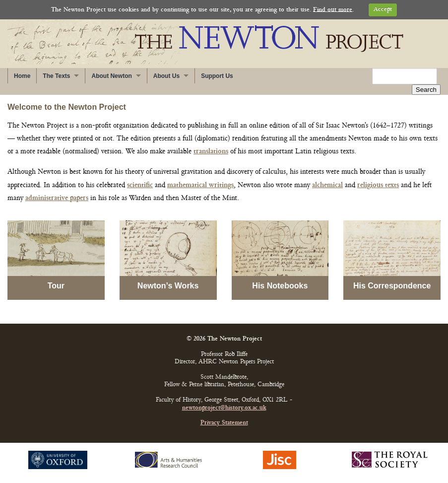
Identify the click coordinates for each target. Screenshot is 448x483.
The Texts (56, 76)
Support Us (217, 76)
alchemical (327, 185)
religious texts (378, 185)
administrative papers (57, 198)
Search (426, 90)
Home (22, 76)
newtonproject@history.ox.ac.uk (224, 408)
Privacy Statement (224, 423)
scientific (140, 185)
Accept (383, 10)
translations (211, 152)
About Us (166, 76)
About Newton (111, 76)
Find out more (333, 10)
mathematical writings (200, 185)
